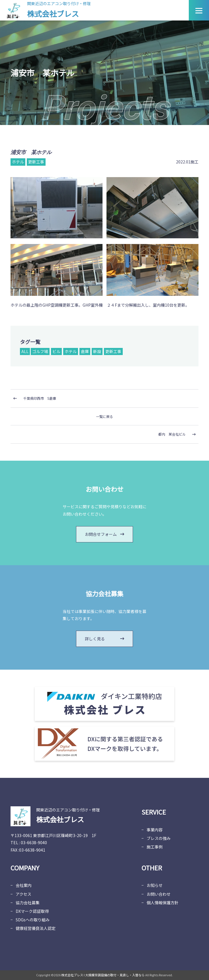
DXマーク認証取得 (32, 911)
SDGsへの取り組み (33, 920)
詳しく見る (104, 639)
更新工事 (113, 351)
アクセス (23, 894)
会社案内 (24, 885)
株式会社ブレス (53, 14)
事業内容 (155, 830)
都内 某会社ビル (172, 434)
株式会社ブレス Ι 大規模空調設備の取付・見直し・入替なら (103, 975)
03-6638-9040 (34, 842)
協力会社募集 (28, 903)
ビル (56, 351)
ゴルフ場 (40, 351)
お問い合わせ (159, 894)
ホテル (71, 351)
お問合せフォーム (104, 534)
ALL (25, 351)
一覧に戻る (104, 416)
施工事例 (155, 847)
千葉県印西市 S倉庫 (40, 398)
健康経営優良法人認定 (36, 928)
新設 (97, 351)
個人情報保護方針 (163, 903)
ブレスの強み (159, 838)
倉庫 (85, 351)
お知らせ (155, 885)
